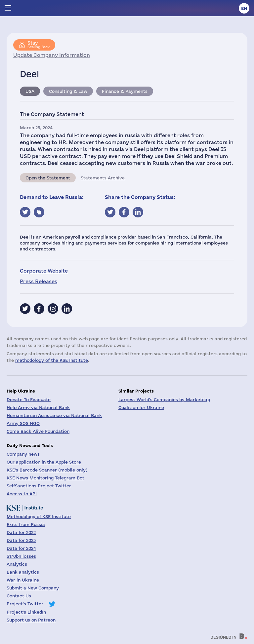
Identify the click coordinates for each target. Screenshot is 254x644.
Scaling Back (39, 45)
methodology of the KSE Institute (52, 360)
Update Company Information (52, 55)
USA (30, 91)
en (244, 8)
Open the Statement (48, 178)
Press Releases (39, 281)
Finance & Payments (125, 91)
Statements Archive (103, 178)
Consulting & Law (68, 91)
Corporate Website (44, 271)
